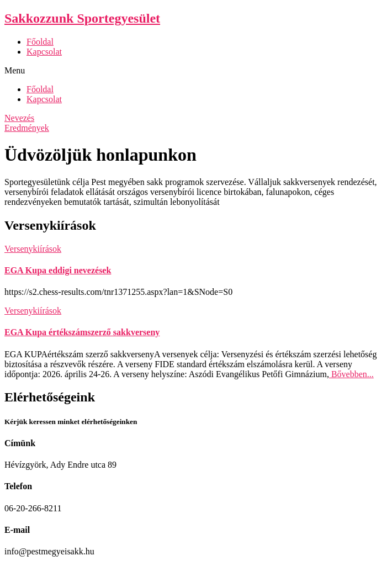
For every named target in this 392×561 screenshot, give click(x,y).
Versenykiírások (33, 249)
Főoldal (40, 42)
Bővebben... (351, 374)
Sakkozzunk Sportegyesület (82, 18)
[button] (196, 71)
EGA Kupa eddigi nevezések (58, 270)
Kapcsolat (44, 52)
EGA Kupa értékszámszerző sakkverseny (82, 332)
